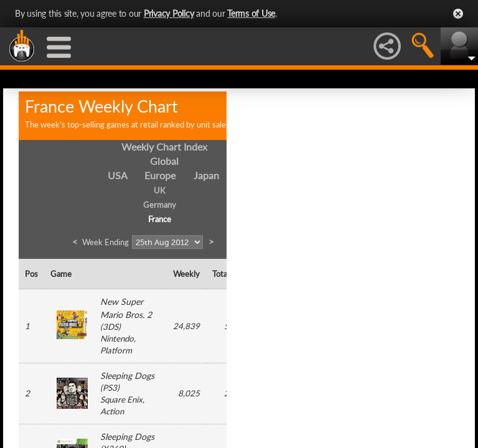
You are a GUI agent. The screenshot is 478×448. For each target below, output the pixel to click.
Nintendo (117, 338)
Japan (206, 175)
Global (164, 161)
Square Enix (121, 399)
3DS (110, 327)
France (160, 219)
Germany (160, 205)
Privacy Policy (169, 13)
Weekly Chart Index (164, 147)
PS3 (110, 388)
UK (160, 190)
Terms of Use (251, 13)
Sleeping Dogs (127, 376)
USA (118, 175)
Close (458, 14)
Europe (160, 175)
